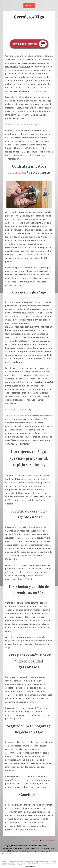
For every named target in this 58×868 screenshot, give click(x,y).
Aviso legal (36, 840)
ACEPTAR (30, 867)
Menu (31, 5)
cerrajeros (17, 172)
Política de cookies (48, 840)
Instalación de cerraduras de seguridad (24, 124)
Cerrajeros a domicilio (16, 409)
